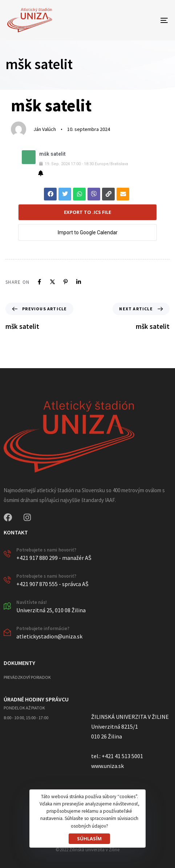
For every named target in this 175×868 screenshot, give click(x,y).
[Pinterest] (66, 282)
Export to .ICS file (87, 212)
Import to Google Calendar (88, 232)
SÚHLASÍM (89, 839)
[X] (52, 282)
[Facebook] (39, 282)
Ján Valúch (45, 129)
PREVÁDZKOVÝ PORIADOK (27, 677)
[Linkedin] (79, 282)
